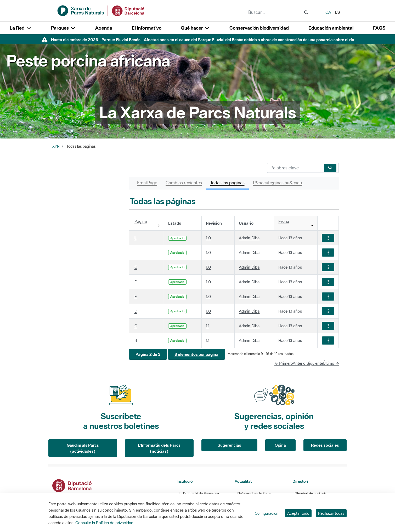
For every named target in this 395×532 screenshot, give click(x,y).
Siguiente (315, 363)
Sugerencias (229, 445)
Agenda (104, 28)
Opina (280, 445)
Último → (331, 363)
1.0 (208, 238)
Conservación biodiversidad (259, 28)
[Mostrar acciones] (328, 238)
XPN (56, 146)
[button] (148, 354)
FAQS (379, 28)
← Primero (284, 363)
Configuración (267, 513)
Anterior (300, 363)
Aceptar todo (298, 513)
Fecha (284, 221)
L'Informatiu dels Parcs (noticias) (159, 448)
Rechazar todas (331, 513)
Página (141, 221)
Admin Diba (249, 238)
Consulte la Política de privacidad (104, 523)
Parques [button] (63, 28)
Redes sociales (325, 445)
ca (328, 12)
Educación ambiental (331, 28)
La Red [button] (21, 28)
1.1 (208, 326)
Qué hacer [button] (195, 28)
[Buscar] (294, 168)
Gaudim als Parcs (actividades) (83, 448)
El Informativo (147, 28)
